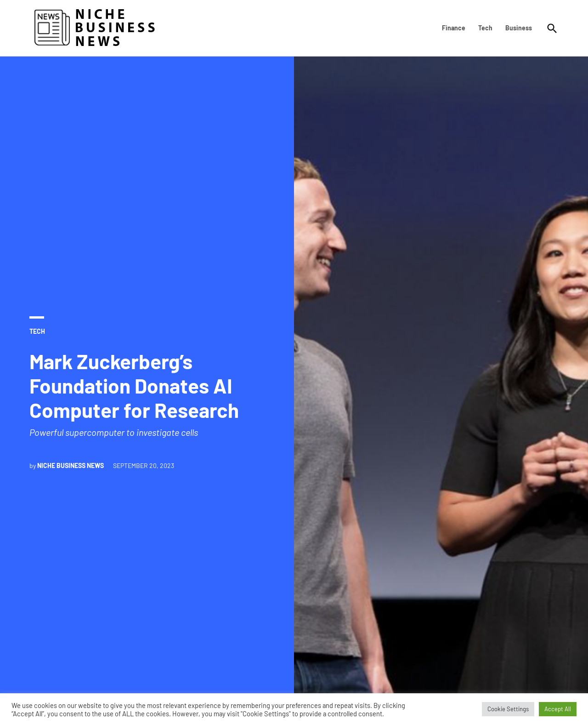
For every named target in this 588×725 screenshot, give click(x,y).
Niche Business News (71, 465)
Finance (454, 28)
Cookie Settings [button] (508, 709)
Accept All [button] (558, 709)
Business (519, 28)
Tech (485, 28)
